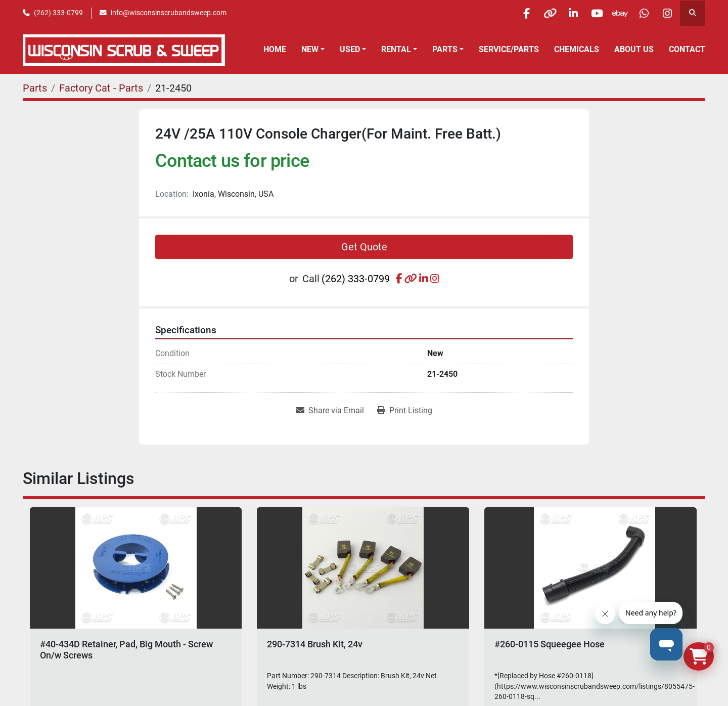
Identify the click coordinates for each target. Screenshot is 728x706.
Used (350, 49)
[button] (313, 50)
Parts (445, 49)
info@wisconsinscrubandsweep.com (169, 13)
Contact (687, 49)
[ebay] (615, 13)
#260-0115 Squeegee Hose (550, 644)
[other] (537, 13)
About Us (634, 49)
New (310, 49)
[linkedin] (563, 13)
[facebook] (512, 13)
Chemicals (577, 49)
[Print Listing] (405, 411)
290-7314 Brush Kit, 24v (315, 644)
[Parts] (35, 88)
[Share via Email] (330, 411)
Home (275, 49)
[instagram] (666, 13)
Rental (396, 49)
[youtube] (589, 13)
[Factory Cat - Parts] (101, 88)
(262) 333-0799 (58, 13)
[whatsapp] (641, 13)
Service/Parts (509, 49)
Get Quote (364, 247)
